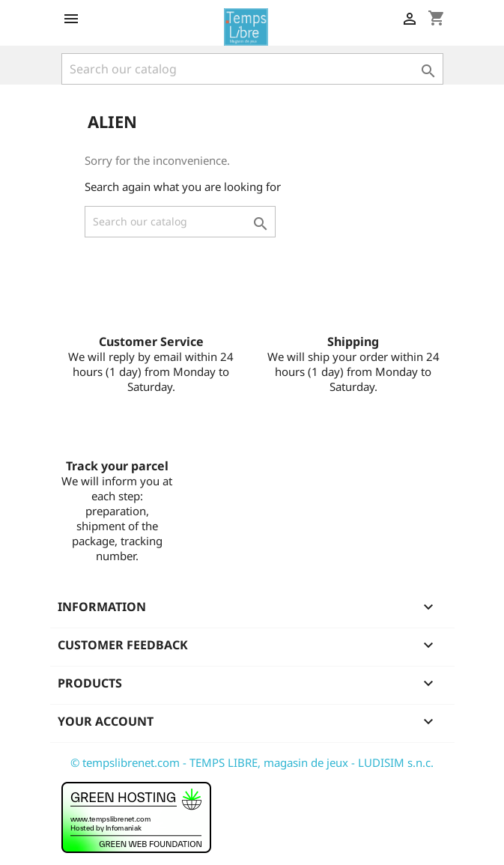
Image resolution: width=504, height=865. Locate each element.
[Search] (252, 69)
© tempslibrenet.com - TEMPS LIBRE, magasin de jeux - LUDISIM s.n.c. (252, 762)
